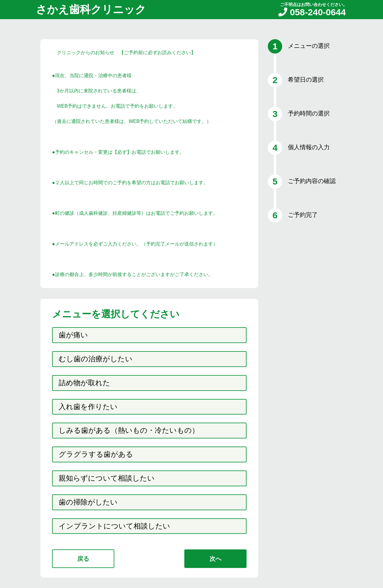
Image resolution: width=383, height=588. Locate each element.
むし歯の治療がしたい (96, 359)
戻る (83, 559)
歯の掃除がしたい (88, 502)
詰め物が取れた (84, 383)
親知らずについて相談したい (107, 478)
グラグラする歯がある (96, 454)
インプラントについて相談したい (114, 526)
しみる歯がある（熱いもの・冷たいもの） (129, 430)
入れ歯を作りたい (88, 407)
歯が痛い (73, 335)
